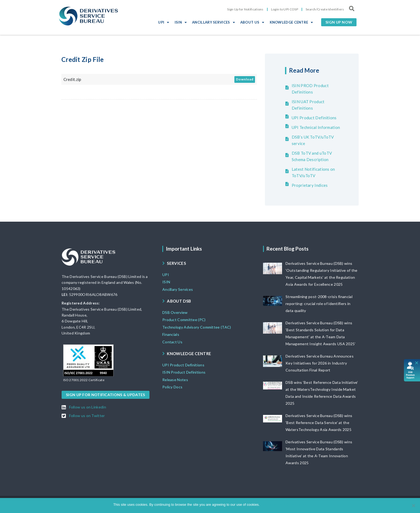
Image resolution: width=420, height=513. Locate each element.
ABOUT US (252, 22)
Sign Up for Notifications (245, 9)
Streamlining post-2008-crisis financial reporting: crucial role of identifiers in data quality (319, 304)
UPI (164, 22)
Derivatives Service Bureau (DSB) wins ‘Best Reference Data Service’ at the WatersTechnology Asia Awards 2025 (319, 423)
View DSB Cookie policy (288, 505)
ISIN (181, 22)
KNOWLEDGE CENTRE (291, 22)
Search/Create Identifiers (325, 9)
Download (245, 79)
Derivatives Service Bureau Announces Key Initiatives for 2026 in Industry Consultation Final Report (320, 363)
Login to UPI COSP (285, 9)
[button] (339, 22)
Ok (265, 505)
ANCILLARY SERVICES (213, 22)
